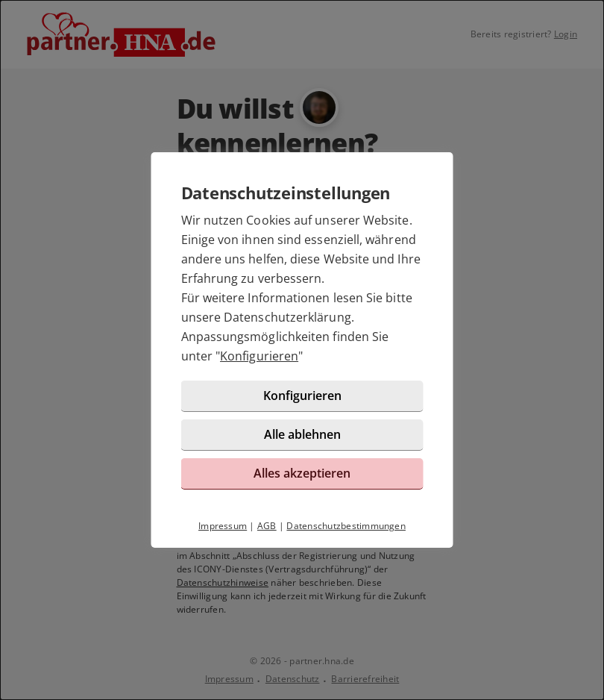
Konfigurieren (259, 356)
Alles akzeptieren (302, 473)
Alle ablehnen (302, 434)
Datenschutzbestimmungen (346, 526)
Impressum (223, 526)
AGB (267, 526)
